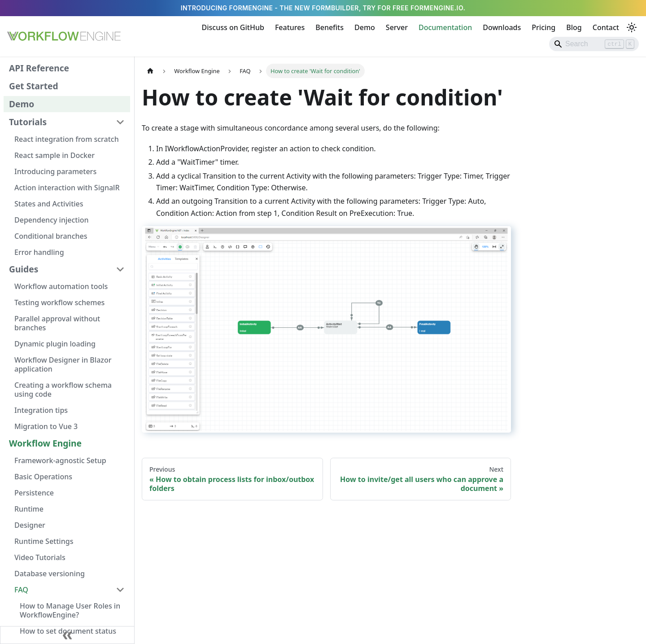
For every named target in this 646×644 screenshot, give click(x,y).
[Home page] (150, 71)
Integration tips (41, 410)
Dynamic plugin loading (55, 344)
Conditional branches (51, 236)
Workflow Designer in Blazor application (63, 364)
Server (397, 27)
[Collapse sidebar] (67, 635)
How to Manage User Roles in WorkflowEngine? (70, 610)
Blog (574, 27)
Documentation (445, 27)
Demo (365, 27)
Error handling (39, 252)
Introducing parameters (55, 171)
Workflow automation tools (61, 286)
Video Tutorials (40, 557)
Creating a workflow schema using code (63, 390)
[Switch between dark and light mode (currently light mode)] (632, 27)
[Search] (594, 44)
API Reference (39, 68)
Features (290, 27)
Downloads (502, 27)
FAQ (21, 590)
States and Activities (49, 204)
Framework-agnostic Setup (60, 460)
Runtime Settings (44, 541)
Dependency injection (52, 220)
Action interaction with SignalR (67, 188)
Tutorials (28, 122)
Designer (30, 525)
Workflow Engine (45, 443)
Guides (24, 269)
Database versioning (50, 574)
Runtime (29, 509)
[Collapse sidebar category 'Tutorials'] (120, 122)
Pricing (543, 27)
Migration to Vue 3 (46, 426)
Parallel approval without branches (57, 323)
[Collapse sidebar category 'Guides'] (120, 269)
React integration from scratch (67, 139)
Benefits (330, 27)
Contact (606, 27)
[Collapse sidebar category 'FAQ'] (120, 590)
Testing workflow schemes (59, 302)
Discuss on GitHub (233, 27)
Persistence (34, 493)
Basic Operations (43, 477)
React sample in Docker (55, 155)
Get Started (34, 86)
